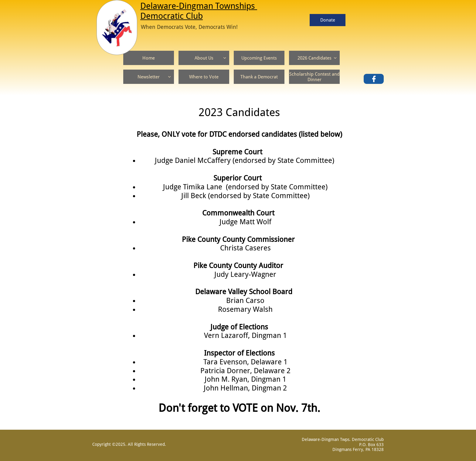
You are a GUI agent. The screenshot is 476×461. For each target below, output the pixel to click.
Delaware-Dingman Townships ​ (199, 6)
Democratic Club (172, 16)
